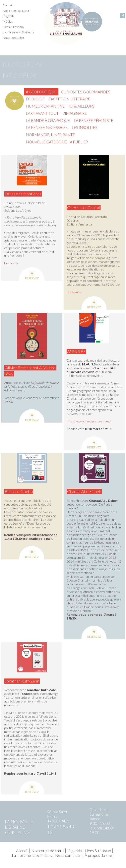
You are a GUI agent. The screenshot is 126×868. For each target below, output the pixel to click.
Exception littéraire (69, 99)
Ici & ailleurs (81, 106)
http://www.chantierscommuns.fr (89, 421)
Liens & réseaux (13, 27)
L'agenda (9, 16)
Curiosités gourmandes (86, 92)
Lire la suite (11, 263)
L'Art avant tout (42, 113)
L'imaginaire (75, 113)
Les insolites (85, 127)
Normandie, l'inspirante (50, 135)
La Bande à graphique (48, 120)
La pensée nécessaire (47, 127)
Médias (8, 21)
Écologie (35, 99)
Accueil (8, 5)
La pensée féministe (93, 120)
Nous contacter (13, 37)
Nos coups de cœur (16, 10)
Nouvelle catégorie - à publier (57, 142)
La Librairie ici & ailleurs (18, 32)
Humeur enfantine (45, 106)
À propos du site (98, 855)
